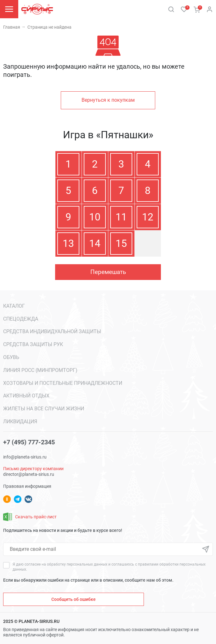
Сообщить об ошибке (74, 599)
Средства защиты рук (33, 344)
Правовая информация (27, 486)
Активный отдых (26, 396)
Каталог (14, 306)
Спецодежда (21, 319)
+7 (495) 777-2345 (29, 442)
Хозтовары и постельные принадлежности (63, 383)
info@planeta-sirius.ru (25, 457)
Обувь (11, 357)
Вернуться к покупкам (108, 100)
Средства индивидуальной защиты (52, 331)
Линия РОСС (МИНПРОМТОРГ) (40, 370)
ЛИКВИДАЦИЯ (20, 422)
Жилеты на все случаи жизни (44, 409)
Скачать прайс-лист (30, 517)
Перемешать (108, 272)
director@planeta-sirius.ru (29, 474)
